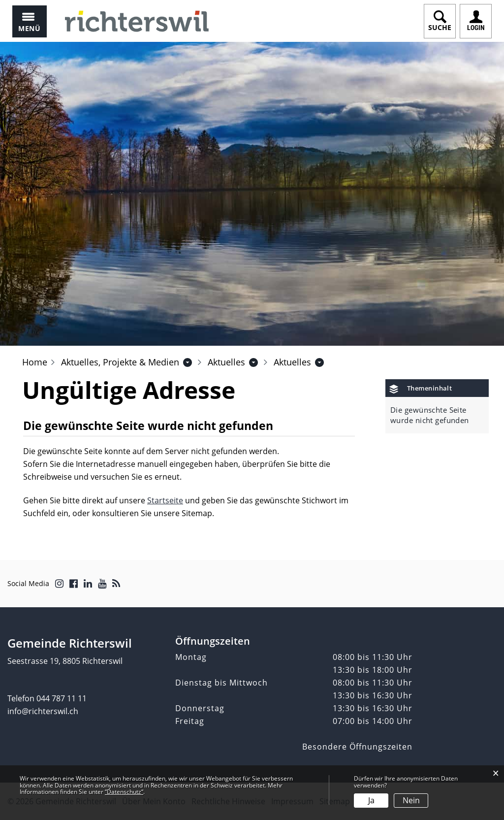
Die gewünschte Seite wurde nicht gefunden (430, 415)
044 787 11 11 (62, 698)
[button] (120, 362)
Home (35, 362)
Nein (411, 800)
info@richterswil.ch (43, 711)
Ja (371, 800)
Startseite (165, 500)
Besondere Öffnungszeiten (357, 747)
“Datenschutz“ (124, 792)
